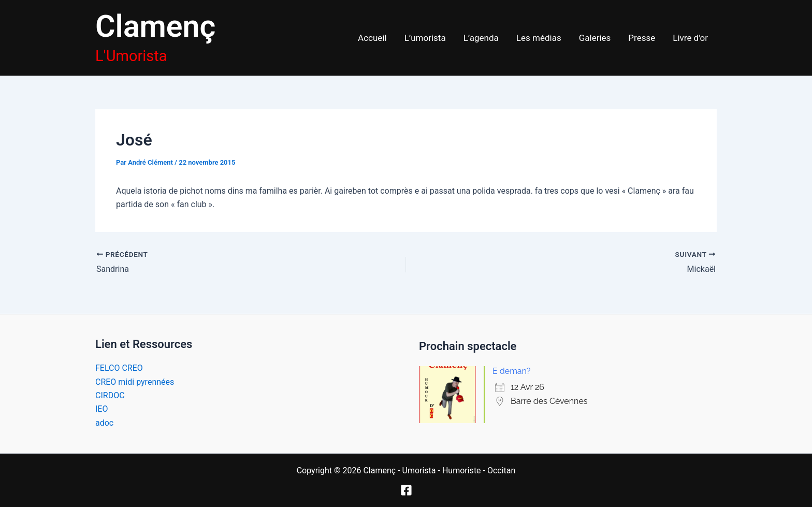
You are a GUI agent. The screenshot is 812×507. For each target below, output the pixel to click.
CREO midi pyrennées (135, 382)
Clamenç (155, 26)
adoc (104, 423)
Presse (642, 38)
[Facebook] (406, 490)
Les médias (539, 38)
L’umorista (425, 38)
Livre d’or (690, 38)
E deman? (511, 371)
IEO (102, 409)
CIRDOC (110, 395)
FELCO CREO (119, 368)
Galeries (595, 38)
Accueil (372, 38)
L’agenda (481, 38)
